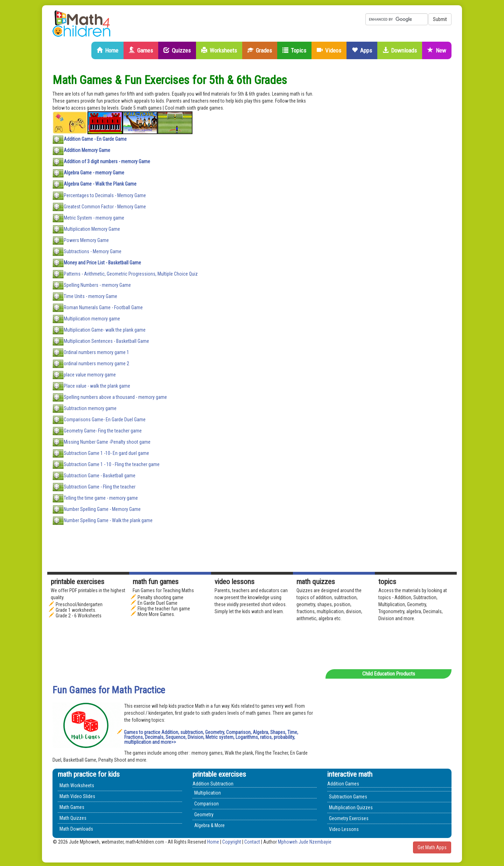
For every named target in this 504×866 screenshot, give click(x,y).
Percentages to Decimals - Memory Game (105, 195)
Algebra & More (209, 825)
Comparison (206, 804)
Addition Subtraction (213, 784)
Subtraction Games (348, 797)
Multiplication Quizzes (351, 808)
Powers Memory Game (86, 240)
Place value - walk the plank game (97, 386)
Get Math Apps (432, 847)
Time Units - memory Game (90, 296)
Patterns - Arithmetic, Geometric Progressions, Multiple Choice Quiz (131, 273)
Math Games (72, 807)
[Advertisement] (399, 179)
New (437, 50)
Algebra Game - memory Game (94, 173)
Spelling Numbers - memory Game (97, 285)
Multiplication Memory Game (92, 229)
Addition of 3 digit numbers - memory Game (107, 161)
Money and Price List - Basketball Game (102, 262)
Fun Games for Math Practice (109, 690)
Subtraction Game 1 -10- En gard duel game (106, 453)
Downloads (400, 50)
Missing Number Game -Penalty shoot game (107, 442)
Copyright (232, 842)
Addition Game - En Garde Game (95, 139)
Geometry (204, 815)
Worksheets (219, 50)
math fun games (156, 582)
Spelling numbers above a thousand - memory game (115, 397)
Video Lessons (234, 582)
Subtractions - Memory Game (93, 251)
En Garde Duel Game (157, 603)
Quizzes (177, 50)
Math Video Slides (77, 796)
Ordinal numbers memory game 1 (96, 352)
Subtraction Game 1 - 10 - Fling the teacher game (112, 464)
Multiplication (208, 793)
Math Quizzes (73, 818)
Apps (362, 50)
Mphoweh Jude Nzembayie (305, 842)
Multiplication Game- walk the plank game (105, 330)
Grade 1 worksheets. (76, 610)
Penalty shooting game (160, 597)
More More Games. (156, 614)
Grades (260, 50)
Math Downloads (76, 829)
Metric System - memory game (94, 217)
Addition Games (343, 784)
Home (107, 50)
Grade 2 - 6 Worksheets (79, 616)
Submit (440, 19)
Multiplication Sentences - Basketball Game (106, 341)
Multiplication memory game (92, 318)
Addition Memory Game (87, 150)
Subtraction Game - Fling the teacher (100, 486)
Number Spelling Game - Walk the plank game (108, 520)
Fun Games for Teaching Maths (163, 590)
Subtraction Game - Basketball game (100, 475)
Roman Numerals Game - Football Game (103, 307)
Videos (329, 50)
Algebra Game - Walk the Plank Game (100, 184)
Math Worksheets (77, 785)
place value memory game (90, 374)
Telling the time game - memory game (101, 498)
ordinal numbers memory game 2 (96, 363)
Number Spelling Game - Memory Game (102, 509)
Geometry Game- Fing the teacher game (103, 430)
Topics (294, 50)
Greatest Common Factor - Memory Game (105, 206)
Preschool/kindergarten (79, 604)
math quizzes (316, 582)
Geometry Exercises (349, 818)
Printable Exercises (78, 582)
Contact (253, 842)
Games (141, 50)
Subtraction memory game (90, 408)
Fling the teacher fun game (164, 609)
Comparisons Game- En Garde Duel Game (105, 419)
